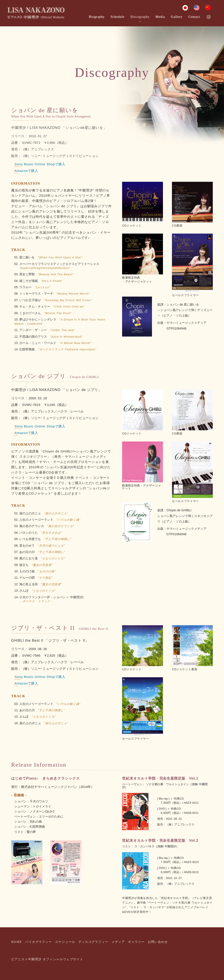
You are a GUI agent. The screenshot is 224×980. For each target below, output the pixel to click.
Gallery (177, 17)
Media (160, 17)
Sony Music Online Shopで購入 (40, 164)
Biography (97, 17)
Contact (194, 17)
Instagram (209, 17)
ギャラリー (136, 942)
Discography (140, 17)
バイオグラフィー (39, 942)
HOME (17, 942)
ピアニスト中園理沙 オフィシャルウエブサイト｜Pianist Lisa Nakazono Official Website (36, 13)
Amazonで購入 (26, 171)
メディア (118, 942)
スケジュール (65, 942)
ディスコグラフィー (93, 942)
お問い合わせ (158, 942)
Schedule (118, 17)
